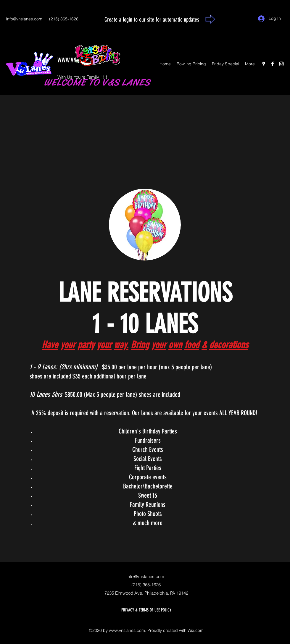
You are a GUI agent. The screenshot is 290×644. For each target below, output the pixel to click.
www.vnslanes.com (127, 630)
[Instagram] (281, 64)
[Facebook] (273, 64)
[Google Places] (264, 64)
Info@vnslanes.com (24, 19)
